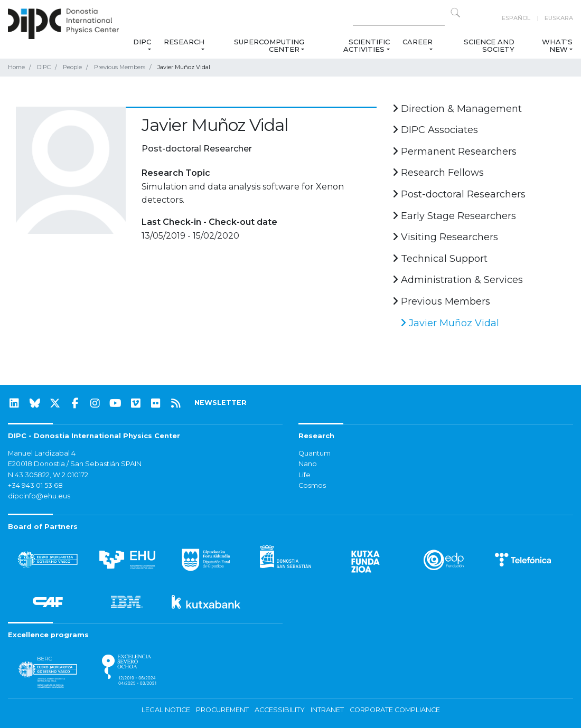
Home (16, 67)
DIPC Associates (435, 130)
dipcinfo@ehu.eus (39, 496)
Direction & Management (457, 109)
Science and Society (489, 45)
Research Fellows (438, 173)
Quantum (315, 453)
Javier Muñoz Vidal (450, 323)
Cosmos (312, 485)
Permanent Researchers (455, 152)
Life (304, 475)
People (72, 67)
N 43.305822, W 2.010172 (48, 475)
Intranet (327, 710)
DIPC (142, 42)
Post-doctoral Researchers (459, 194)
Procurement (222, 710)
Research (184, 42)
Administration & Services (458, 280)
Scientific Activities (366, 45)
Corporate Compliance (395, 710)
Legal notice (166, 710)
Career (418, 42)
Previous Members (120, 67)
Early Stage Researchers (454, 216)
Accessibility (280, 710)
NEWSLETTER (221, 403)
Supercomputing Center (269, 45)
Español (516, 18)
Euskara (559, 18)
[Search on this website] (399, 18)
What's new (557, 45)
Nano (308, 464)
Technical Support (440, 259)
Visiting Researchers (445, 237)
